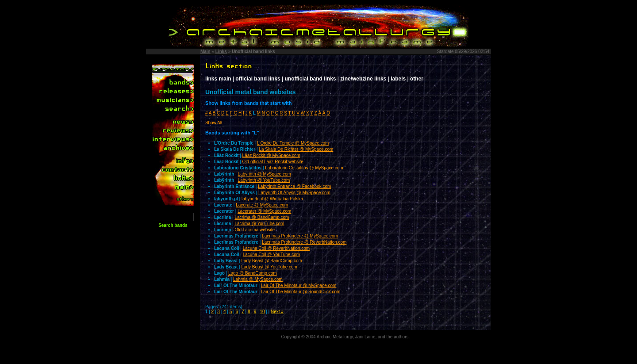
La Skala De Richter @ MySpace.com (296, 149)
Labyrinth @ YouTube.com (264, 180)
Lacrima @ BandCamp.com (262, 217)
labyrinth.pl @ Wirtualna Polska (272, 199)
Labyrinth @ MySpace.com (265, 174)
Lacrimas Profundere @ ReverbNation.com (304, 242)
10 (262, 312)
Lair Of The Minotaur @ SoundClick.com (301, 292)
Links (221, 52)
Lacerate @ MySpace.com (262, 205)
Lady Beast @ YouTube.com (269, 267)
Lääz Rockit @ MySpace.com (271, 155)
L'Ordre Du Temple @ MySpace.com (293, 143)
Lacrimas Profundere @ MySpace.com (300, 236)
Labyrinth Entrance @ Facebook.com (294, 186)
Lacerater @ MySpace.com (264, 211)
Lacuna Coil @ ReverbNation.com (276, 248)
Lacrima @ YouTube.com (259, 224)
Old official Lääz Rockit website (273, 162)
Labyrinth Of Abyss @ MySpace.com (294, 193)
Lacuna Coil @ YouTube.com (271, 255)
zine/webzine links (363, 79)
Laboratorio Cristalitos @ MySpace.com (304, 168)
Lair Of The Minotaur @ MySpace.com (299, 285)
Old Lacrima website (255, 230)
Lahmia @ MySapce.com (258, 279)
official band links (258, 79)
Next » (277, 312)
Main (205, 52)
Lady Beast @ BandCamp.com (271, 261)
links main (218, 79)
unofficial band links (311, 79)
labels (398, 79)
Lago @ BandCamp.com (253, 273)
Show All (214, 123)
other (417, 79)
